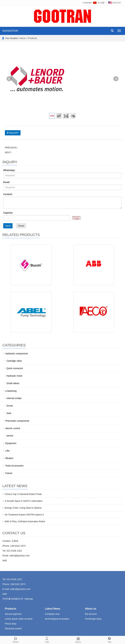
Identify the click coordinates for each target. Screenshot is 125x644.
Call (47, 640)
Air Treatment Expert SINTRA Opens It (24, 515)
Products (33, 38)
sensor (10, 436)
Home (22, 38)
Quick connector (15, 368)
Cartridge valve (14, 361)
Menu (78, 640)
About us (91, 609)
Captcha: (8, 213)
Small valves (13, 383)
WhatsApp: (9, 170)
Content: (8, 194)
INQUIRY (13, 133)
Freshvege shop (93, 619)
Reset (21, 226)
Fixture (9, 473)
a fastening (11, 391)
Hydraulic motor (14, 376)
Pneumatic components (17, 421)
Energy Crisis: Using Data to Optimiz (23, 508)
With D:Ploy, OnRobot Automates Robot (25, 521)
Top (109, 640)
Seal (9, 413)
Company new (52, 614)
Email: (7, 182)
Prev (9, 79)
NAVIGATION (10, 31)
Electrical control (13, 629)
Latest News (52, 609)
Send (8, 226)
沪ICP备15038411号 (13, 599)
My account (91, 614)
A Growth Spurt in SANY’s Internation (24, 501)
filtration (9, 458)
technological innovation (57, 619)
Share (16, 640)
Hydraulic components (17, 354)
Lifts (7, 451)
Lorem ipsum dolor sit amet (19, 619)
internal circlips (14, 398)
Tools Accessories (14, 466)
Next (116, 79)
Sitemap (29, 599)
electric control (13, 428)
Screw (10, 406)
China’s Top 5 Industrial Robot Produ (23, 494)
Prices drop (11, 624)
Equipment (11, 443)
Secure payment (13, 614)
